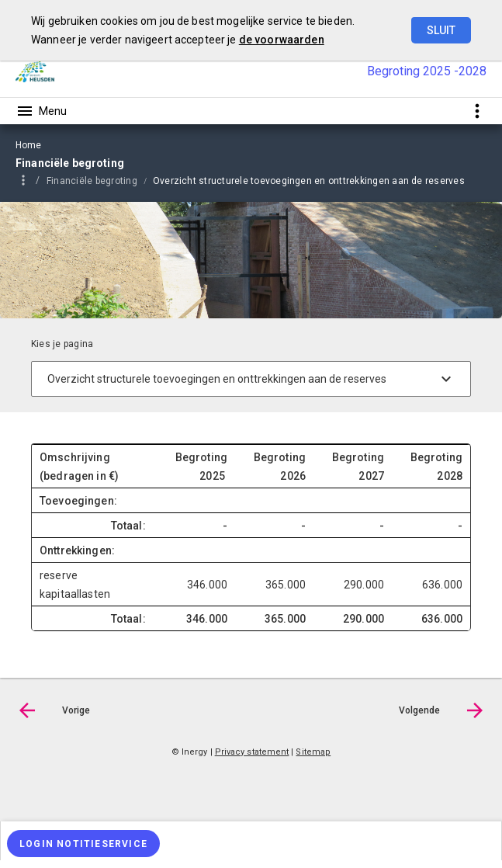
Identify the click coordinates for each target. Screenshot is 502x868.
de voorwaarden (282, 40)
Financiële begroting (92, 181)
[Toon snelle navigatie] (477, 111)
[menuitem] (100, 180)
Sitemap (313, 752)
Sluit (441, 30)
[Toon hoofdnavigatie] (41, 111)
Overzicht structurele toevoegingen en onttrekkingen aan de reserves (309, 181)
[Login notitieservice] (83, 844)
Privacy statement (252, 752)
